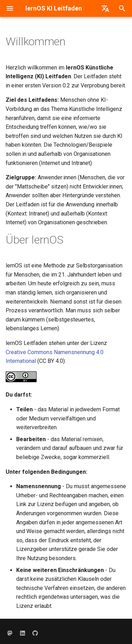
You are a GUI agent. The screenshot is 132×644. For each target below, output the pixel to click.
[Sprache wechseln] (105, 8)
